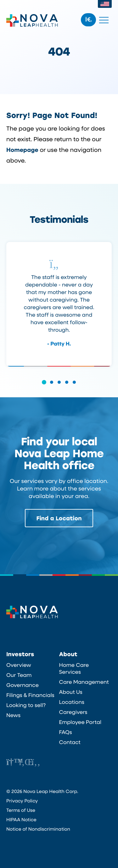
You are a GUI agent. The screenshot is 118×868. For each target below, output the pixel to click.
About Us (71, 692)
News (13, 715)
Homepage (22, 150)
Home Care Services (74, 668)
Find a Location (59, 518)
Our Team (19, 675)
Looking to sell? (26, 705)
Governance (22, 685)
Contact (70, 742)
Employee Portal (80, 722)
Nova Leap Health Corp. (32, 20)
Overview (19, 665)
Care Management (84, 682)
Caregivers (73, 712)
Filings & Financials (30, 695)
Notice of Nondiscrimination (38, 829)
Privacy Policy (22, 801)
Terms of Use (21, 810)
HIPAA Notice (21, 819)
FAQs (66, 732)
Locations (72, 702)
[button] (44, 386)
